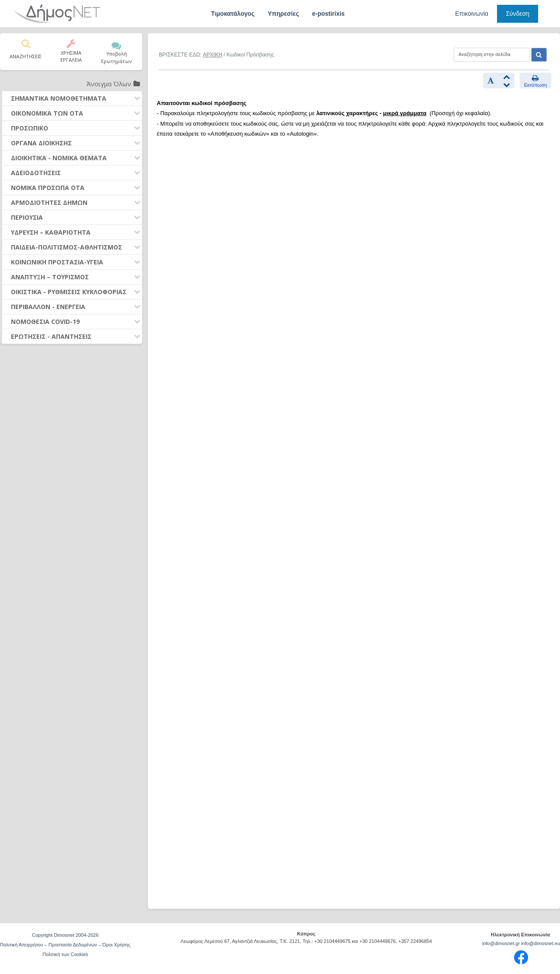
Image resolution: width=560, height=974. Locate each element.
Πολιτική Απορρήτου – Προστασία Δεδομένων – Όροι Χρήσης (65, 945)
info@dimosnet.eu (541, 943)
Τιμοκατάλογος (233, 14)
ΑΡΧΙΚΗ (213, 55)
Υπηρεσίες (283, 14)
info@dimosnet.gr (501, 943)
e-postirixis (328, 14)
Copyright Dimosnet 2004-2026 (65, 935)
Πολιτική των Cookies (65, 954)
